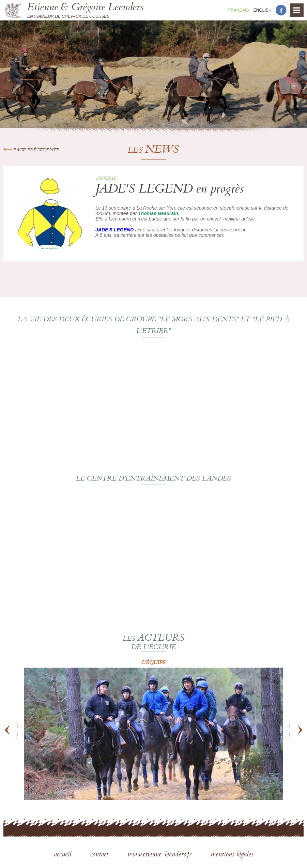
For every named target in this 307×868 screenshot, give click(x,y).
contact (100, 855)
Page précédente (31, 150)
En (263, 10)
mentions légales (232, 855)
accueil (64, 855)
